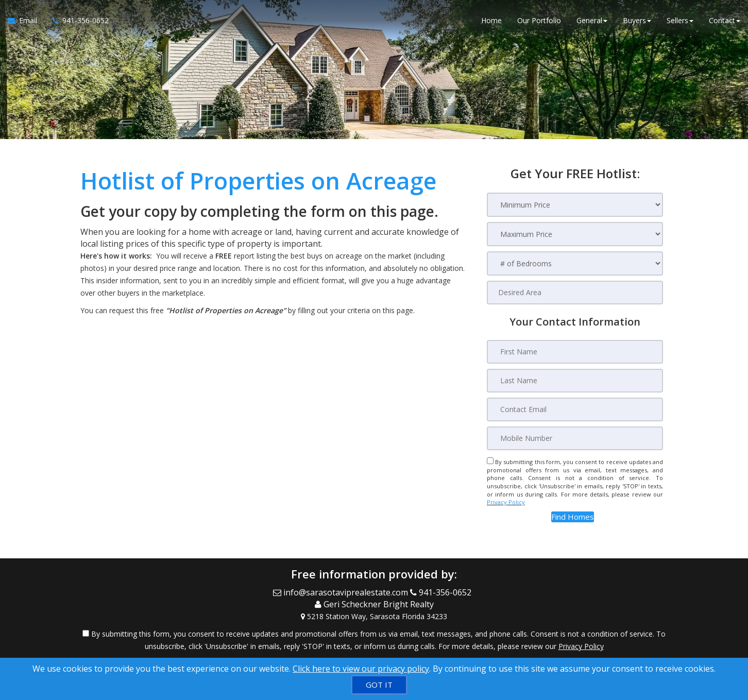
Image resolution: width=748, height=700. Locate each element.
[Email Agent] (26, 21)
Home (491, 20)
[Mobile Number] (575, 438)
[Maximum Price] (575, 234)
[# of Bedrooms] (575, 263)
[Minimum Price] (575, 205)
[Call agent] (77, 21)
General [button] (592, 20)
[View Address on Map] (374, 617)
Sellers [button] (680, 20)
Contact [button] (725, 20)
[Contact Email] (575, 409)
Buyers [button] (637, 20)
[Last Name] (575, 381)
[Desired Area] (575, 293)
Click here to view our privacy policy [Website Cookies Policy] (361, 669)
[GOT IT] (379, 685)
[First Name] (575, 352)
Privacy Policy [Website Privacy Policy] (506, 502)
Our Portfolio (539, 20)
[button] (573, 517)
